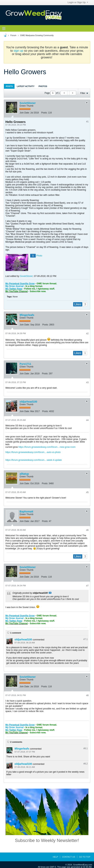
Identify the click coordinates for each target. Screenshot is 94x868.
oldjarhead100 (28, 402)
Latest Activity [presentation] (26, 86)
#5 (87, 492)
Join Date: (25, 113)
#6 (87, 530)
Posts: (44, 113)
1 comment (16, 633)
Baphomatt (26, 512)
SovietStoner (28, 103)
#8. (86, 748)
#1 (87, 122)
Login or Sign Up (78, 2)
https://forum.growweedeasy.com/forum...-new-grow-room (47, 447)
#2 (87, 334)
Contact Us (69, 857)
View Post (50, 593)
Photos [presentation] (43, 86)
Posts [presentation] (9, 86)
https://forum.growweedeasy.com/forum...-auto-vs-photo (33, 452)
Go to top (85, 857)
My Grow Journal (14, 286)
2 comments (16, 742)
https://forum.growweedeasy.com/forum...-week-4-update (34, 460)
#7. (86, 639)
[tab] (9, 86)
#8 (87, 695)
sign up (18, 51)
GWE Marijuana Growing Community (37, 35)
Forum (13, 35)
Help (55, 857)
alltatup (24, 474)
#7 (87, 586)
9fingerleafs (27, 315)
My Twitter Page (14, 289)
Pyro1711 (25, 364)
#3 (87, 382)
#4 (87, 420)
